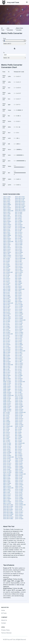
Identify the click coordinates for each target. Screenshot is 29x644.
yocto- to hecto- (19, 502)
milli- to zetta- (19, 275)
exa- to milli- (6, 277)
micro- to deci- (19, 321)
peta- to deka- (7, 301)
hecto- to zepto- (7, 471)
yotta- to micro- (7, 217)
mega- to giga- (7, 389)
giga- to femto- (7, 375)
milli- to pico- (18, 297)
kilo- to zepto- (7, 440)
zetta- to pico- (7, 251)
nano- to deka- (19, 349)
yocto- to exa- (19, 492)
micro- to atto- (19, 331)
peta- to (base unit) (8, 303)
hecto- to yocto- (7, 472)
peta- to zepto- (7, 317)
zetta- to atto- (7, 254)
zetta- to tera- (7, 232)
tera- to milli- (6, 338)
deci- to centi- (19, 229)
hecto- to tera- (7, 449)
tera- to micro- (7, 340)
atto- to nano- (19, 451)
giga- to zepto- (7, 378)
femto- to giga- (19, 405)
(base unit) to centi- (20, 198)
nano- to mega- (19, 345)
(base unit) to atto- (20, 208)
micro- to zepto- (19, 332)
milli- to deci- (18, 291)
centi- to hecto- (19, 255)
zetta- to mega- (7, 235)
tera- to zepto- (7, 348)
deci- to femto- (19, 237)
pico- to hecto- (19, 378)
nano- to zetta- (19, 337)
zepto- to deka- (19, 472)
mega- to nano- (7, 403)
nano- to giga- (19, 343)
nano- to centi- (19, 354)
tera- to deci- (7, 335)
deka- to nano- (7, 495)
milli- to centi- (18, 292)
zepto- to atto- (19, 486)
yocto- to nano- (19, 512)
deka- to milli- (7, 492)
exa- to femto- (7, 283)
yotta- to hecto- (7, 208)
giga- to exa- (7, 354)
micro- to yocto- (19, 334)
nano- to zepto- (19, 363)
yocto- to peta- (19, 494)
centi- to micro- (19, 263)
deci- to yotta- (19, 212)
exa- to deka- (7, 271)
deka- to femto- (7, 499)
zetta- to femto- (7, 252)
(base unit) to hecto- (8, 517)
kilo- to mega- (7, 422)
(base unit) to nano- (20, 203)
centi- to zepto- (19, 271)
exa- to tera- (6, 263)
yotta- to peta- (7, 200)
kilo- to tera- (6, 418)
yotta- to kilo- (7, 206)
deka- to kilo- (7, 485)
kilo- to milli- (6, 431)
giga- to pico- (7, 374)
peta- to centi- (7, 306)
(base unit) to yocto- (20, 211)
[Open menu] (27, 2)
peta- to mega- (7, 297)
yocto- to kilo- (19, 500)
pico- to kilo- (18, 377)
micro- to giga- (19, 312)
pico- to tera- (18, 372)
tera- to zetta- (7, 321)
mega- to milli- (7, 400)
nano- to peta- (19, 340)
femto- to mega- (19, 406)
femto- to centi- (19, 415)
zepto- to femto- (19, 485)
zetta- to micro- (7, 248)
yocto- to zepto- (19, 519)
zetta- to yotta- (7, 228)
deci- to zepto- (19, 240)
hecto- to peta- (7, 448)
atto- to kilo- (18, 439)
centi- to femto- (19, 268)
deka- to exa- (7, 477)
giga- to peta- (7, 355)
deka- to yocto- (7, 503)
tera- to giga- (7, 326)
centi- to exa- (19, 246)
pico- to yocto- (19, 395)
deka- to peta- (7, 479)
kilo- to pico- (6, 435)
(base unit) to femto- (20, 206)
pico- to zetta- (19, 368)
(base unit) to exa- (8, 508)
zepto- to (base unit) (20, 474)
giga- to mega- (7, 358)
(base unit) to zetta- (8, 506)
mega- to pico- (7, 405)
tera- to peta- (7, 325)
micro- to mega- (19, 314)
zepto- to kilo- (19, 469)
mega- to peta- (7, 386)
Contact (4, 623)
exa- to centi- (7, 275)
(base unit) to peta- (8, 509)
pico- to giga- (19, 374)
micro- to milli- (19, 325)
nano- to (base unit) (20, 351)
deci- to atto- (18, 238)
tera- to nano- (7, 342)
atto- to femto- (19, 454)
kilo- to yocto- (7, 442)
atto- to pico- (18, 452)
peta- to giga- (7, 295)
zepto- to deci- (19, 475)
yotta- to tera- (7, 201)
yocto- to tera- (19, 495)
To (4, 53)
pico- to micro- (19, 388)
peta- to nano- (7, 311)
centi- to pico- (19, 266)
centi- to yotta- (19, 243)
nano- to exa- (19, 338)
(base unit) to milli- (20, 200)
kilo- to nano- (7, 434)
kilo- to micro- (7, 432)
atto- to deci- (18, 445)
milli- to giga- (18, 281)
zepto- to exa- (19, 462)
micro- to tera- (19, 311)
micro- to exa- (19, 308)
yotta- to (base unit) (8, 211)
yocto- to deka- (19, 503)
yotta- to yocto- (7, 226)
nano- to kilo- (19, 346)
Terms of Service (6, 633)
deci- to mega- (19, 221)
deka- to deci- (7, 489)
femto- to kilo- (19, 408)
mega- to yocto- (7, 411)
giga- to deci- (7, 366)
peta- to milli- (6, 308)
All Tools (4, 613)
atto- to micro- (19, 449)
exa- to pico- (7, 281)
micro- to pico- (19, 328)
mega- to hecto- (7, 392)
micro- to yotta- (19, 305)
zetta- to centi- (7, 245)
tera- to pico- (7, 343)
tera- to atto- (6, 346)
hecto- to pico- (7, 466)
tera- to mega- (7, 328)
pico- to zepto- (19, 394)
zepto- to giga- (19, 466)
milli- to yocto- (19, 303)
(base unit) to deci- (20, 197)
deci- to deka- (19, 226)
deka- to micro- (7, 494)
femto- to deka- (19, 411)
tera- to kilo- (6, 329)
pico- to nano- (19, 389)
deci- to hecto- (19, 225)
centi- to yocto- (19, 272)
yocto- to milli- (19, 509)
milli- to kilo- (18, 285)
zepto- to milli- (19, 479)
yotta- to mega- (7, 204)
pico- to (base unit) (20, 382)
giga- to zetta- (7, 352)
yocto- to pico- (19, 514)
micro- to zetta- (19, 306)
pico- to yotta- (19, 366)
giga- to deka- (7, 363)
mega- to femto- (7, 406)
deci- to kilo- (18, 223)
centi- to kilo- (18, 254)
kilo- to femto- (7, 437)
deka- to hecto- (7, 486)
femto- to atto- (19, 423)
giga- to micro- (7, 371)
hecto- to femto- (7, 468)
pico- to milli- (18, 386)
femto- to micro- (19, 418)
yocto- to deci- (19, 506)
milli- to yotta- (19, 274)
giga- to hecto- (7, 362)
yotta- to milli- (7, 215)
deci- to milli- (18, 231)
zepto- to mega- (19, 468)
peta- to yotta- (7, 289)
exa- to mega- (7, 266)
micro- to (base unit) (20, 320)
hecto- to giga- (7, 451)
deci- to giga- (19, 220)
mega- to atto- (7, 408)
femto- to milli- (19, 417)
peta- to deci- (7, 305)
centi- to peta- (19, 248)
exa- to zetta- (7, 260)
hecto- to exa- (7, 446)
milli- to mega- (19, 283)
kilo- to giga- (6, 420)
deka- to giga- (7, 482)
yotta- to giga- (7, 203)
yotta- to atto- (7, 223)
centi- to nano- (19, 265)
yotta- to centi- (7, 214)
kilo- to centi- (7, 429)
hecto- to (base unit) (8, 457)
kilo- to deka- (7, 425)
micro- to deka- (19, 318)
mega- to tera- (7, 388)
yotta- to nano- (7, 218)
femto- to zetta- (19, 398)
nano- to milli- (19, 355)
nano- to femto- (19, 360)
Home (3, 610)
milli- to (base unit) (20, 289)
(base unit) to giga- (8, 512)
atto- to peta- (18, 432)
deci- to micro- (19, 232)
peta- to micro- (7, 309)
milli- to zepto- (19, 301)
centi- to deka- (19, 257)
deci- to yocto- (19, 241)
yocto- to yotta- (19, 489)
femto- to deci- (19, 414)
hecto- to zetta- (7, 445)
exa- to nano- (7, 280)
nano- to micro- (19, 357)
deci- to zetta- (19, 214)
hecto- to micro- (7, 463)
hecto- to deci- (7, 459)
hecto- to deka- (7, 455)
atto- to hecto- (19, 440)
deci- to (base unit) (20, 228)
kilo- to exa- (6, 415)
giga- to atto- (7, 377)
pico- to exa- (18, 369)
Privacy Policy (5, 630)
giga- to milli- (6, 369)
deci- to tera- (18, 218)
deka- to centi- (7, 491)
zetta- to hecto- (7, 238)
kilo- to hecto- (7, 423)
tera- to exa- (6, 323)
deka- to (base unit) (8, 488)
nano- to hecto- (19, 348)
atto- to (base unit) (20, 443)
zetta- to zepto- (7, 255)
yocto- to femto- (19, 515)
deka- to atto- (7, 500)
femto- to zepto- (19, 425)
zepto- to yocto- (19, 488)
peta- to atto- (7, 315)
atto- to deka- (19, 442)
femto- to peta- (19, 402)
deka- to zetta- (7, 475)
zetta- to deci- (7, 243)
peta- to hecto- (7, 300)
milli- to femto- (19, 298)
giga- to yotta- (7, 351)
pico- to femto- (19, 391)
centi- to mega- (19, 252)
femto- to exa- (19, 400)
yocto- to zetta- (19, 491)
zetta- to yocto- (7, 257)
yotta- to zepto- (7, 225)
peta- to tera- (7, 294)
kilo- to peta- (6, 417)
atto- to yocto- (19, 457)
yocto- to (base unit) (20, 505)
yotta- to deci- (7, 212)
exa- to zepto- (7, 286)
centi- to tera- (19, 249)
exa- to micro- (7, 278)
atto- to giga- (18, 435)
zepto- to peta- (19, 463)
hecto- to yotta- (7, 443)
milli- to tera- (18, 280)
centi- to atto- (19, 269)
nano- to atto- (19, 362)
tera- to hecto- (7, 331)
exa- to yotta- (7, 258)
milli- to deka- (19, 288)
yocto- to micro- (19, 511)
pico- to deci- (19, 383)
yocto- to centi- (19, 508)
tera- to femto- (7, 345)
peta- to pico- (7, 312)
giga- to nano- (7, 372)
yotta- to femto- (7, 221)
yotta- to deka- (7, 209)
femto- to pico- (19, 422)
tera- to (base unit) (8, 334)
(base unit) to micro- (20, 201)
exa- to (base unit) (8, 272)
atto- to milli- (18, 448)
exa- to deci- (7, 274)
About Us (4, 620)
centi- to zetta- (19, 245)
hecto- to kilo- (7, 454)
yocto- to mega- (19, 499)
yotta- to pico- (7, 220)
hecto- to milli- (7, 462)
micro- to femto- (19, 329)
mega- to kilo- (7, 391)
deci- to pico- (19, 235)
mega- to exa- (7, 385)
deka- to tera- (7, 480)
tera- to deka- (7, 332)
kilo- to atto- (6, 439)
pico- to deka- (19, 380)
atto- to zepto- (19, 455)
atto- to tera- (18, 434)
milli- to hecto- (19, 286)
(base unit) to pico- (20, 204)
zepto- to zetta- (19, 460)
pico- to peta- (19, 371)
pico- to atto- (18, 392)
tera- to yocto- (7, 349)
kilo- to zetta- (7, 414)
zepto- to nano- (19, 482)
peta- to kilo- (6, 298)
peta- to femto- (7, 314)
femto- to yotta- (19, 397)
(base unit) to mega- (8, 514)
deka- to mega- (7, 483)
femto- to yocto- (19, 426)
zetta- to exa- (7, 229)
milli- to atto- (18, 300)
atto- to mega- (19, 437)
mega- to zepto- (7, 409)
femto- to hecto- (19, 409)
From (4, 38)
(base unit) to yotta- (8, 505)
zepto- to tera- (19, 465)
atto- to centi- (19, 446)
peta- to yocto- (7, 318)
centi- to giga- (19, 251)
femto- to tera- (19, 403)
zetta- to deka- (7, 240)
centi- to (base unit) (20, 258)
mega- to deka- (7, 394)
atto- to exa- (18, 431)
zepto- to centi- (19, 477)
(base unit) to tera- (8, 511)
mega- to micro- (7, 402)
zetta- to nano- (7, 249)
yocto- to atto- (19, 517)
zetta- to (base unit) (8, 241)
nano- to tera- (19, 342)
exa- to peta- (7, 261)
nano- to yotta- (19, 335)
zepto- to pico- (19, 483)
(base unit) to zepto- (20, 209)
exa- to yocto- (7, 288)
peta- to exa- (7, 292)
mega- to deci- (7, 397)
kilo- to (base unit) (8, 426)
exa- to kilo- (6, 268)
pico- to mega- (19, 375)
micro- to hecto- (19, 317)
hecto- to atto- (7, 469)
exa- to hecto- (7, 269)
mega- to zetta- (7, 383)
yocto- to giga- (19, 497)
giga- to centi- (7, 368)
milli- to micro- (19, 294)
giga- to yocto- (7, 380)
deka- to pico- (7, 497)
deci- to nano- (19, 234)
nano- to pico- (19, 358)
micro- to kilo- (19, 315)
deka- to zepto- (7, 502)
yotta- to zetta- (7, 197)
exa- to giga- (7, 265)
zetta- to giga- (7, 234)
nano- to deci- (19, 352)
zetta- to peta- (7, 231)
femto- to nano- (19, 420)
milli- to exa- (18, 277)
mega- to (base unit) (8, 395)
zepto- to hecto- (19, 471)
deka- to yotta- (7, 474)
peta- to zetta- (7, 291)
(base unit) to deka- (8, 519)
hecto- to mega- (7, 452)
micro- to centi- (19, 323)
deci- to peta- (19, 217)
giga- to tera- (7, 357)
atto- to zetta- (19, 429)
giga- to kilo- (6, 360)
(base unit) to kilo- (8, 515)
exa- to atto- (6, 285)
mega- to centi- (7, 398)
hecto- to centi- (7, 460)
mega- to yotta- (7, 382)
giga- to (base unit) (8, 365)
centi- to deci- (19, 260)
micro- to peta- (19, 309)
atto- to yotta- (19, 428)
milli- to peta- (18, 278)
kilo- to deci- (6, 428)
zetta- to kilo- (7, 237)
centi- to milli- (18, 261)
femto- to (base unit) (20, 412)
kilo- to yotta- (7, 412)
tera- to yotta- (7, 320)
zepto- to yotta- (19, 459)
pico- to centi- (19, 385)
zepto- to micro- (19, 480)
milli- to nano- (19, 295)
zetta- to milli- (7, 246)
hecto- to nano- (7, 465)
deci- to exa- (18, 215)
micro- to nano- (19, 326)
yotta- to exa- (7, 198)
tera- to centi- (7, 337)
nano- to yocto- (19, 365)
